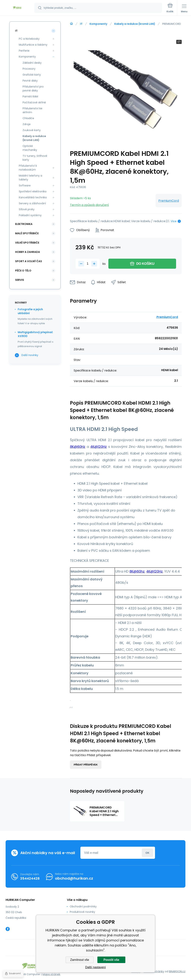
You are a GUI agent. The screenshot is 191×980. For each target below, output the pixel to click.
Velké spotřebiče (27, 243)
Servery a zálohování (32, 203)
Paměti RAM (30, 96)
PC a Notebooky (29, 39)
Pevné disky (30, 81)
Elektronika (24, 224)
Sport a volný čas (29, 261)
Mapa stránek (51, 974)
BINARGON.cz (177, 971)
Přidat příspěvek (86, 765)
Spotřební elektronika (33, 191)
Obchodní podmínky (83, 906)
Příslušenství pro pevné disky (33, 89)
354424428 (30, 878)
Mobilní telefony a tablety (30, 178)
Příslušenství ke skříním (32, 110)
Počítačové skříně (34, 102)
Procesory (29, 69)
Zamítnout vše (80, 960)
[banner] (17, 8)
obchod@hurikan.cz (74, 878)
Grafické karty (32, 75)
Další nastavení (95, 967)
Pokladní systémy (30, 215)
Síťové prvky (27, 209)
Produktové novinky (82, 912)
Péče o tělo (23, 271)
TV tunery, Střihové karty (35, 158)
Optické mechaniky (30, 148)
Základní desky (32, 63)
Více (174, 221)
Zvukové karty (32, 130)
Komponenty (98, 24)
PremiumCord (169, 201)
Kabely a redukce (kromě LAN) (135, 24)
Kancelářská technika (33, 197)
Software (25, 185)
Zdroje (27, 124)
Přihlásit (147, 853)
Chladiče (28, 118)
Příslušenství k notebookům (28, 168)
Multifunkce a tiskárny (33, 45)
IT (81, 24)
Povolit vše (111, 960)
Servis (20, 280)
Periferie (24, 51)
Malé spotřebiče (27, 233)
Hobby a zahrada (28, 252)
